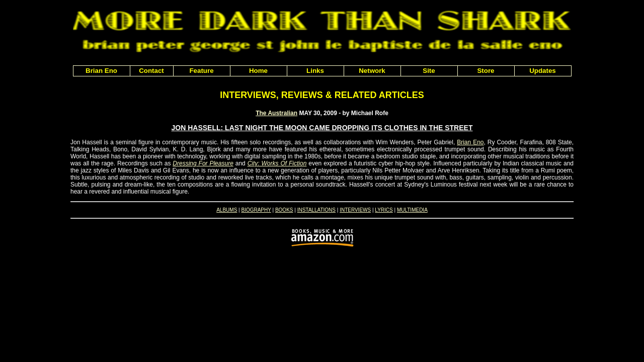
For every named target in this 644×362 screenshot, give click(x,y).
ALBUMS (227, 210)
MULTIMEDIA (412, 210)
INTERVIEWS (355, 210)
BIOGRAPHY (256, 210)
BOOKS (284, 210)
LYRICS (384, 210)
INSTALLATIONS (316, 210)
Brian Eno (470, 142)
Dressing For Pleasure (203, 163)
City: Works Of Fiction (277, 163)
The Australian (276, 113)
